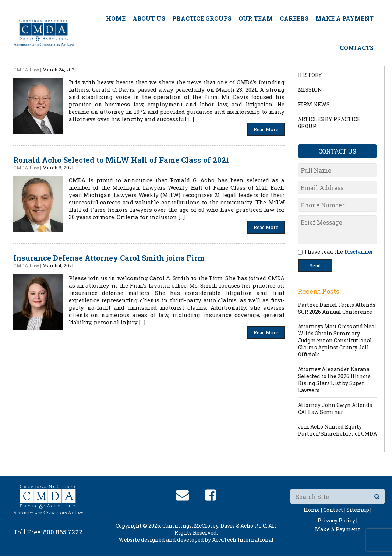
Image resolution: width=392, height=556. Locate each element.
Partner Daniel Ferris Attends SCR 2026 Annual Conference (337, 308)
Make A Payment (345, 18)
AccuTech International (243, 540)
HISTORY (310, 75)
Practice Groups (202, 18)
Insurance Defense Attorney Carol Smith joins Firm (109, 258)
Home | (313, 510)
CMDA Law (26, 70)
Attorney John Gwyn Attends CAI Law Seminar (335, 408)
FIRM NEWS (314, 104)
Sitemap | (359, 510)
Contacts (357, 48)
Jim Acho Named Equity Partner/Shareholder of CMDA (337, 430)
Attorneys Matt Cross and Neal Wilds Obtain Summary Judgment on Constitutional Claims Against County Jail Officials (337, 340)
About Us (149, 18)
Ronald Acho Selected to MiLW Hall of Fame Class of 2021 (121, 160)
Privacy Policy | (338, 520)
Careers (294, 18)
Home (116, 18)
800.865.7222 (63, 532)
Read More (266, 129)
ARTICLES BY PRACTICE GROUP (329, 123)
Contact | (334, 510)
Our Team (256, 18)
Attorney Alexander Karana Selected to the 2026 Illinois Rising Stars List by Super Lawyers (334, 380)
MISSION (310, 90)
